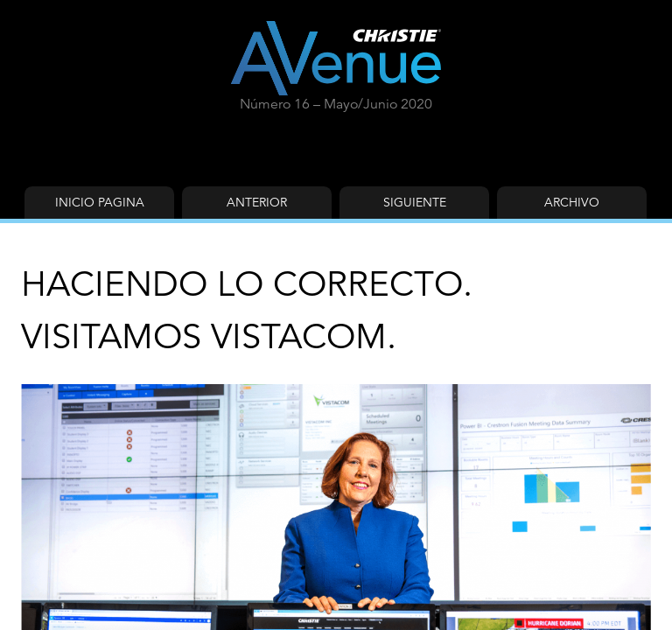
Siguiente (415, 202)
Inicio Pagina (100, 202)
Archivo (572, 202)
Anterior (257, 202)
